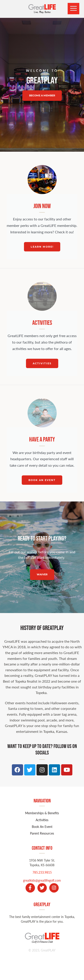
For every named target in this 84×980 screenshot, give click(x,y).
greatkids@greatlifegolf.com (42, 880)
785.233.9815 (42, 872)
